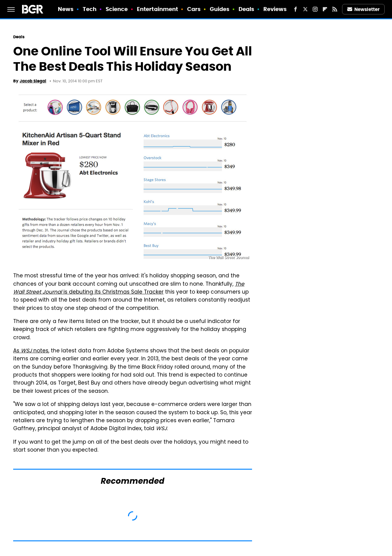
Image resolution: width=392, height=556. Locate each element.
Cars (194, 9)
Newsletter (364, 9)
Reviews (275, 9)
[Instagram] (315, 9)
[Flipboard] (325, 9)
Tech (90, 9)
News (66, 9)
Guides (220, 9)
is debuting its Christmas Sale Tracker (129, 288)
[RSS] (335, 9)
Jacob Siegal (33, 81)
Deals (247, 9)
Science (117, 9)
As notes (31, 351)
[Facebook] (296, 9)
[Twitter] (305, 9)
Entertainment (157, 9)
